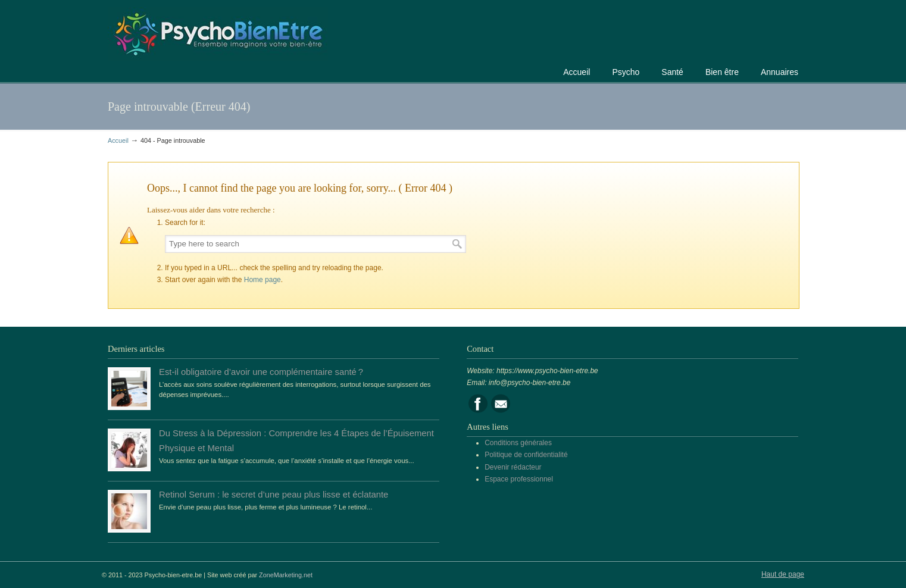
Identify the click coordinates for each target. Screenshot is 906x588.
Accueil (118, 140)
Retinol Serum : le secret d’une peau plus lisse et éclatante (274, 495)
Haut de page (783, 574)
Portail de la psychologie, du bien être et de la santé (218, 32)
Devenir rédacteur (513, 467)
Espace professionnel (519, 479)
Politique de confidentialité (526, 455)
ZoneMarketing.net (286, 575)
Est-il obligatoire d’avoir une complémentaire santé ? (261, 372)
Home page (263, 280)
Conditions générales (518, 443)
